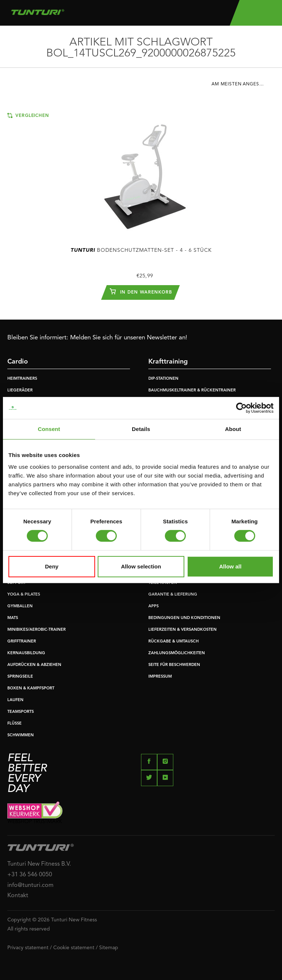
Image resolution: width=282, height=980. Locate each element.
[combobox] (243, 86)
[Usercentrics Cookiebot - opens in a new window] (241, 408)
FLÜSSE (15, 724)
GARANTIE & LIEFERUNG (173, 595)
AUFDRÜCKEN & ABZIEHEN (34, 665)
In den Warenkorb (141, 291)
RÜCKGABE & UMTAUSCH (173, 642)
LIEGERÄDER (20, 390)
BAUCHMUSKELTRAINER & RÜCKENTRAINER (192, 390)
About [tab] (233, 429)
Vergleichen (28, 115)
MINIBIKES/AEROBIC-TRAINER (37, 630)
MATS (13, 618)
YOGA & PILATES (24, 595)
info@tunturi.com (30, 885)
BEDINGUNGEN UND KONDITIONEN (184, 618)
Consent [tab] (49, 429)
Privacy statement (28, 948)
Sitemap (109, 948)
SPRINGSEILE (20, 677)
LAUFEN (15, 700)
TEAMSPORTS (21, 712)
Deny (52, 566)
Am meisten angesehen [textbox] (242, 84)
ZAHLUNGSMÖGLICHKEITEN (177, 653)
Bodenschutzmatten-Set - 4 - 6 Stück (141, 250)
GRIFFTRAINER (22, 642)
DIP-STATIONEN (163, 379)
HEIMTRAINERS (22, 379)
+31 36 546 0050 (30, 875)
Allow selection (141, 566)
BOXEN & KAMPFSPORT (31, 688)
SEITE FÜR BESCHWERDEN (174, 665)
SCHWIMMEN (21, 735)
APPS (153, 606)
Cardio (18, 362)
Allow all (230, 566)
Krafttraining (168, 362)
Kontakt (18, 896)
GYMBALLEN (20, 606)
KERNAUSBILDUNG (26, 653)
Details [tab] (141, 429)
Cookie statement (74, 948)
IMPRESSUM (160, 677)
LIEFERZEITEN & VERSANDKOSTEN (182, 630)
